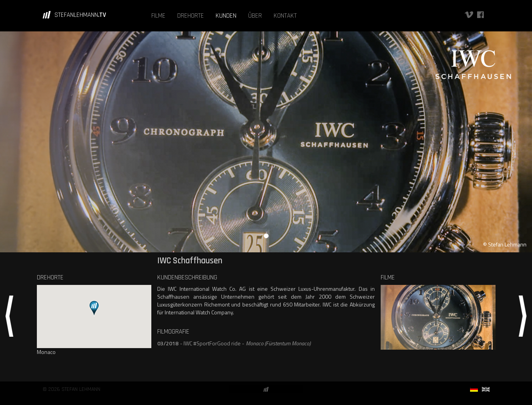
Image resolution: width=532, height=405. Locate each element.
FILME (158, 16)
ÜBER (255, 16)
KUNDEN (226, 16)
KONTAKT (285, 16)
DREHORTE (191, 16)
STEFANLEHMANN (80, 15)
